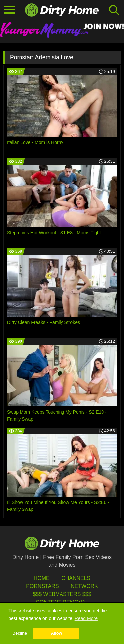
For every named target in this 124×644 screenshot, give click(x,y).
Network (84, 586)
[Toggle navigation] (10, 10)
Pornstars (42, 586)
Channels (76, 578)
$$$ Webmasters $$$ (62, 594)
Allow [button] (57, 633)
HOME (42, 578)
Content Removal (62, 602)
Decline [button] (20, 633)
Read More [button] (86, 618)
